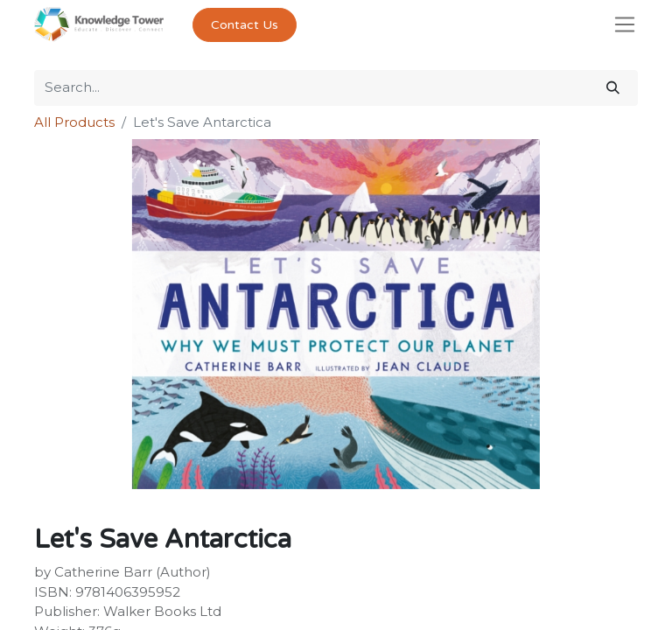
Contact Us (245, 25)
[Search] (613, 88)
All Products (74, 122)
